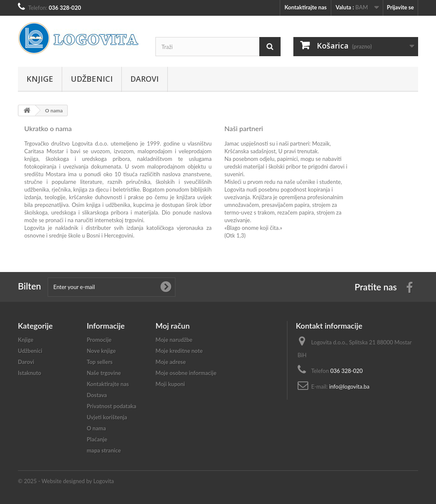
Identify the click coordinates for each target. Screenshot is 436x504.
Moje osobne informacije (186, 373)
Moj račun (172, 326)
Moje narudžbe (174, 340)
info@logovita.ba (349, 387)
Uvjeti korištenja (107, 417)
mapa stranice (104, 450)
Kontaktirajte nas (305, 7)
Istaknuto (30, 373)
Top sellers (100, 362)
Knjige (40, 79)
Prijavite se (400, 7)
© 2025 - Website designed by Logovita (66, 481)
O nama (96, 428)
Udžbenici (92, 79)
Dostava (97, 395)
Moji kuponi (170, 384)
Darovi (145, 79)
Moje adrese (171, 362)
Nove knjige (101, 351)
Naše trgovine (104, 373)
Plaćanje (97, 439)
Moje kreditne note (179, 351)
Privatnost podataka (112, 406)
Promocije (99, 340)
